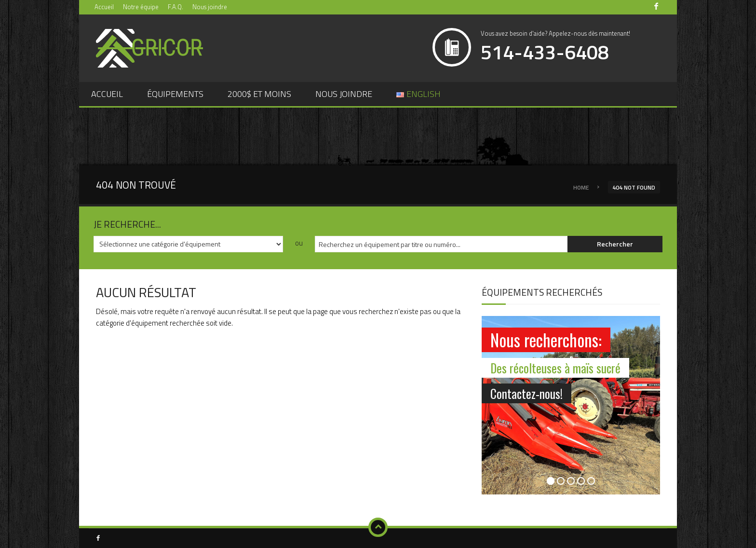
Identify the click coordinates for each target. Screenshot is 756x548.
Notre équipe (141, 7)
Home (581, 187)
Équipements (175, 94)
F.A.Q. (175, 7)
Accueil (104, 7)
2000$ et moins (259, 94)
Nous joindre (210, 7)
